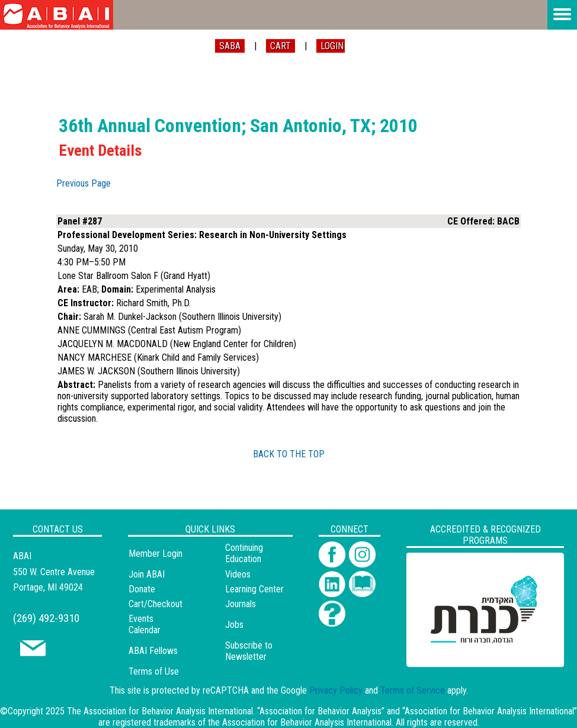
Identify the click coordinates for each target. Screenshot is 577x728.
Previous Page (84, 183)
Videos (238, 574)
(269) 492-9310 (46, 618)
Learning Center (254, 589)
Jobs (234, 625)
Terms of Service (413, 690)
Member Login (156, 554)
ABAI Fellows (153, 651)
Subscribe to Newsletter (249, 651)
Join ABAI (147, 574)
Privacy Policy (336, 690)
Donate (142, 589)
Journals (241, 604)
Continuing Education (244, 553)
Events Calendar (145, 624)
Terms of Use (154, 671)
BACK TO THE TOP (289, 454)
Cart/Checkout (156, 604)
